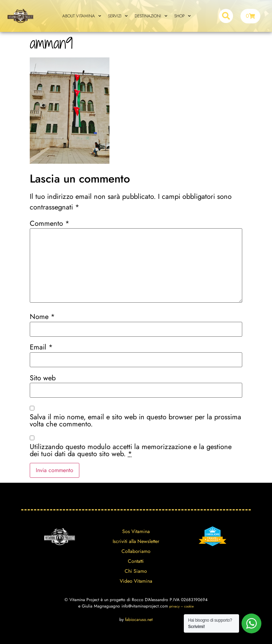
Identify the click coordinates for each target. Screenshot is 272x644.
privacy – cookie (182, 606)
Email (41, 347)
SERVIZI (118, 16)
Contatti (136, 561)
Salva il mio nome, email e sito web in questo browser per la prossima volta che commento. (135, 421)
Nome (42, 317)
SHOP (182, 16)
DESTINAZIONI (151, 16)
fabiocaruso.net (139, 620)
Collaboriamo (136, 551)
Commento (50, 224)
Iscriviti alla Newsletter (136, 541)
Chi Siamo (136, 571)
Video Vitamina (136, 581)
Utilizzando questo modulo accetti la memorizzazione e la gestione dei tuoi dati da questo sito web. (131, 450)
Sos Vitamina (136, 531)
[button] (226, 16)
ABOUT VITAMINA (82, 16)
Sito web (43, 378)
